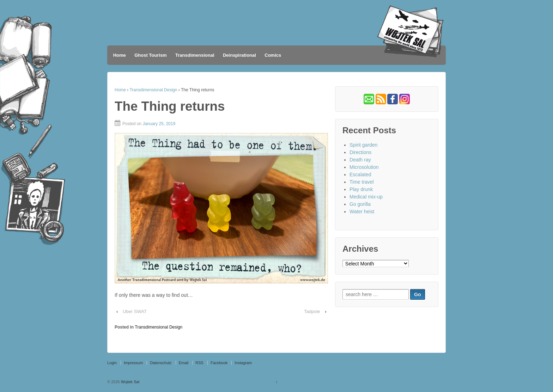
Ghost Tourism (150, 55)
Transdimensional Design (153, 90)
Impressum (133, 363)
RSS (199, 363)
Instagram (243, 363)
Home (120, 55)
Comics (273, 55)
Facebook (219, 363)
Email (184, 363)
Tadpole (312, 311)
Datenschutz (161, 363)
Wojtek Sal (130, 382)
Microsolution (364, 167)
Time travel (362, 182)
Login (112, 363)
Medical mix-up (366, 197)
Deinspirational (239, 55)
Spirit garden (363, 145)
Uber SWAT (135, 311)
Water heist (362, 212)
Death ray (360, 160)
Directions (360, 152)
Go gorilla (360, 204)
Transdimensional (195, 55)
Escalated (360, 174)
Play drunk (361, 189)
